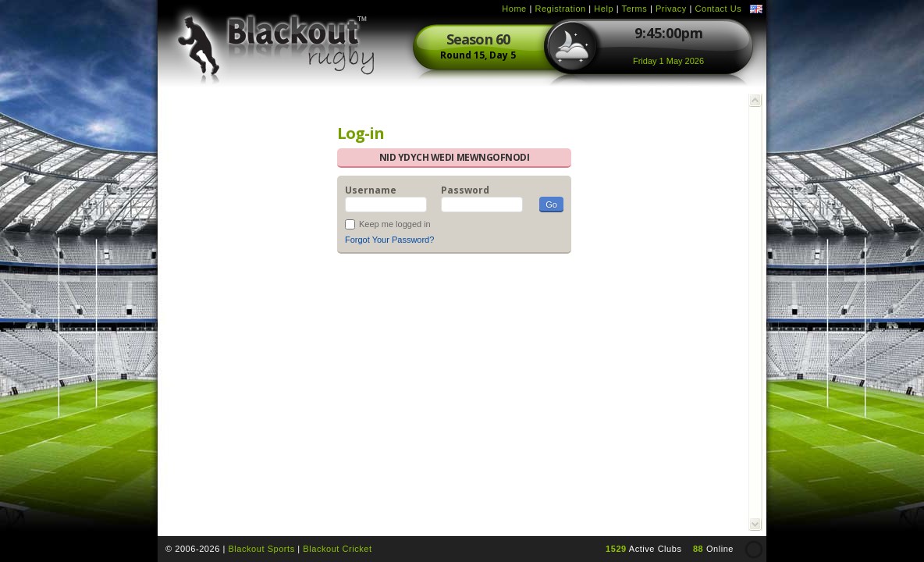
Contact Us (718, 9)
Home (514, 9)
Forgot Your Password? (389, 240)
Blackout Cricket (337, 549)
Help (604, 9)
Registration (560, 9)
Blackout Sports (261, 549)
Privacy (671, 9)
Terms (635, 9)
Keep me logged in (395, 224)
